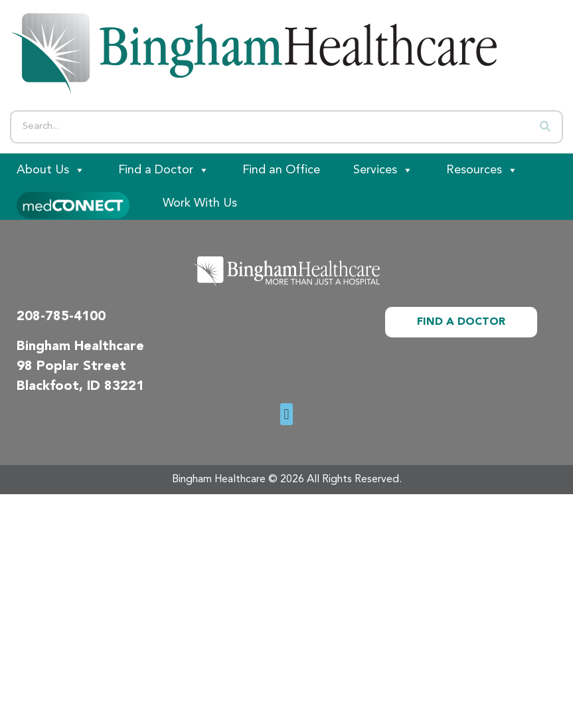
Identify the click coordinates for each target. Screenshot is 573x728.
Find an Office (281, 170)
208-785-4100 (61, 317)
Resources (482, 170)
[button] (286, 414)
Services (383, 170)
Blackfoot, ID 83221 (80, 387)
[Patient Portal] (73, 203)
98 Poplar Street (71, 367)
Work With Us (200, 203)
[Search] (545, 127)
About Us (51, 170)
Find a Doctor (164, 170)
